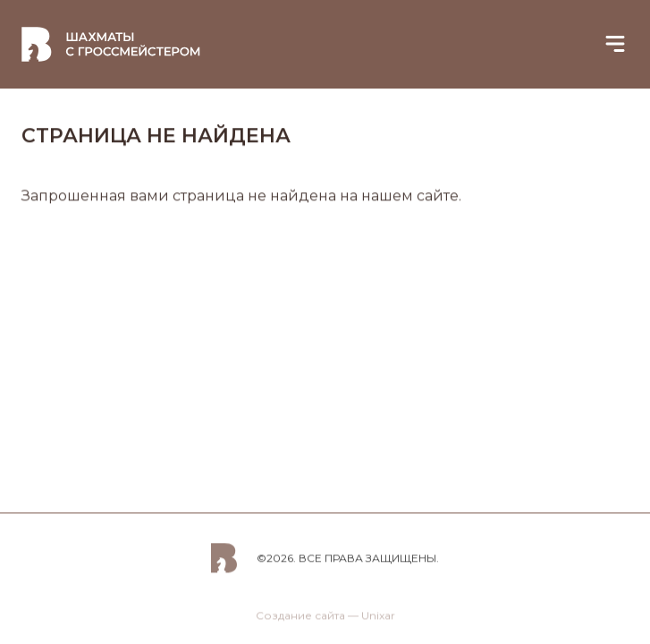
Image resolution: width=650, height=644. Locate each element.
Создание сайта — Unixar (325, 619)
